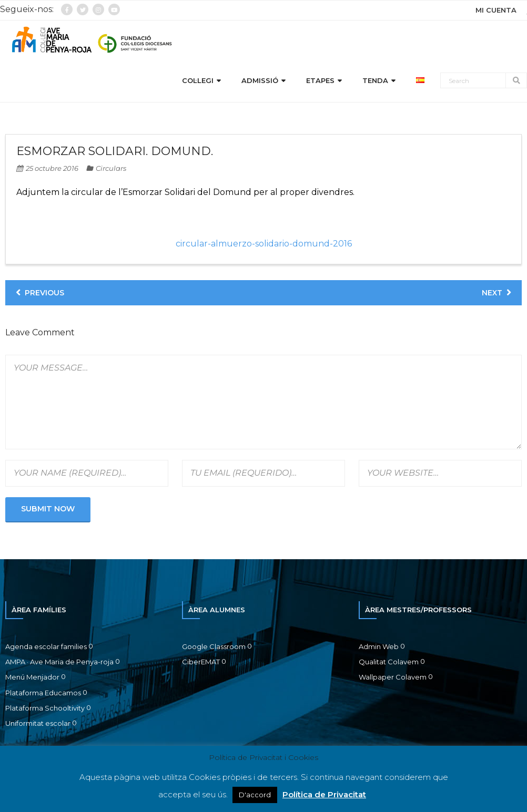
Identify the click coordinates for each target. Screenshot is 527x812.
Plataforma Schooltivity (45, 710)
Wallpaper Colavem (393, 679)
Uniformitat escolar (38, 725)
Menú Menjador (32, 679)
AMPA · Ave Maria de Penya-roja (59, 663)
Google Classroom (214, 648)
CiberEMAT (201, 663)
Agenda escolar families (46, 648)
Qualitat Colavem (389, 663)
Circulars (111, 170)
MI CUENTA (496, 10)
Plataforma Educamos (43, 694)
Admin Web (379, 648)
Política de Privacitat (324, 794)
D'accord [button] (255, 795)
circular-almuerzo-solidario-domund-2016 (264, 245)
